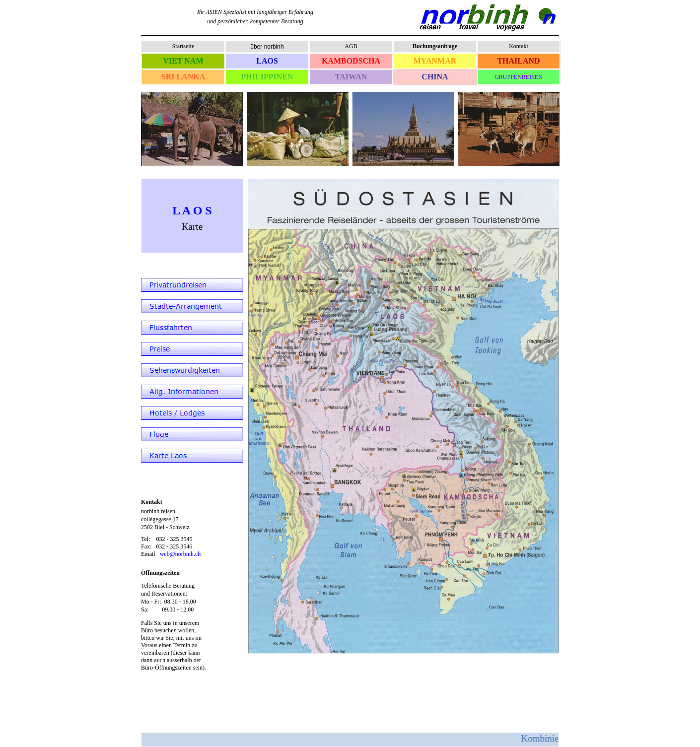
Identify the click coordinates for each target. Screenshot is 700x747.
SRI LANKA (183, 77)
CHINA (435, 77)
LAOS (267, 61)
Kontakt (519, 46)
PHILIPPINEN (267, 77)
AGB (351, 46)
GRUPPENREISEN (519, 77)
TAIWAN (351, 77)
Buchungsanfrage (435, 46)
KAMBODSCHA (351, 61)
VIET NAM (183, 61)
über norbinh (267, 47)
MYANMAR (435, 61)
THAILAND (518, 61)
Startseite (183, 46)
